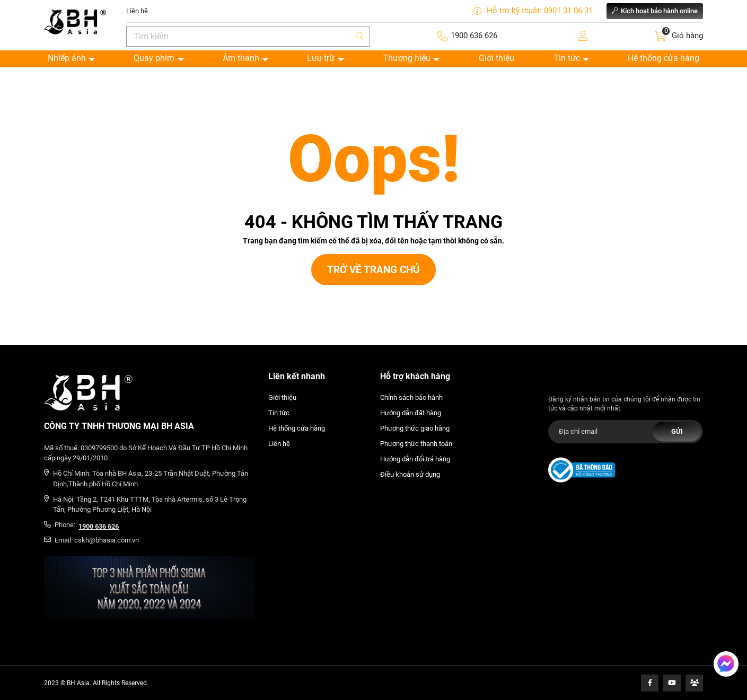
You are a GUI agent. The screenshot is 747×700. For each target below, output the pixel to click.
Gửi (677, 431)
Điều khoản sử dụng (410, 474)
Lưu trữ (325, 58)
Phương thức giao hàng (415, 428)
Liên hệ (137, 11)
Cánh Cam (66, 341)
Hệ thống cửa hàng (663, 58)
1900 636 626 (474, 36)
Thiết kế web (19, 341)
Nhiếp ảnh (71, 58)
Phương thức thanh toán (416, 444)
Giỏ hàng (687, 36)
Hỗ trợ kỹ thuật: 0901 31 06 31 (533, 11)
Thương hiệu (411, 58)
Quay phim (158, 58)
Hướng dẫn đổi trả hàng (415, 459)
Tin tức (571, 58)
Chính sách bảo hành (411, 397)
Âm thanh (245, 58)
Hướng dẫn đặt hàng (411, 413)
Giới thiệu (496, 58)
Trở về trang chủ (373, 270)
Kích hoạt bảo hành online (655, 11)
